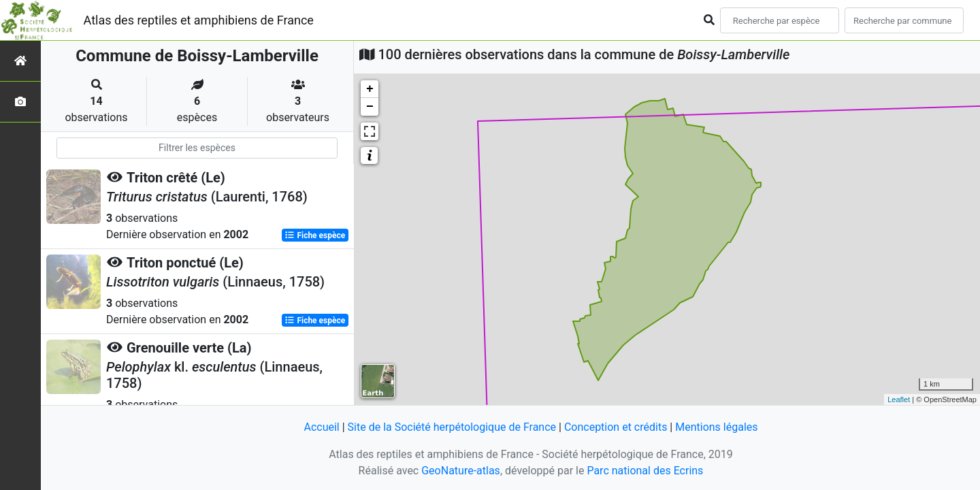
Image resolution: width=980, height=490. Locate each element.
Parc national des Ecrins (645, 471)
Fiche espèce (315, 235)
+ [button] (370, 89)
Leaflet (899, 399)
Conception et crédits (616, 427)
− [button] (370, 107)
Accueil (321, 427)
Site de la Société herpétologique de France (452, 427)
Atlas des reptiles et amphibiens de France (199, 20)
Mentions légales (716, 427)
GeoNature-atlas (461, 471)
